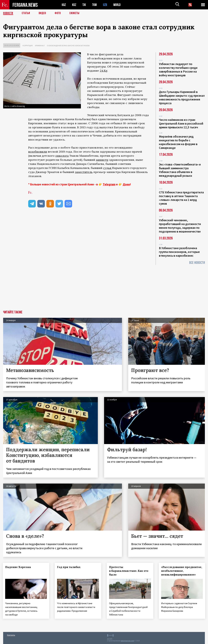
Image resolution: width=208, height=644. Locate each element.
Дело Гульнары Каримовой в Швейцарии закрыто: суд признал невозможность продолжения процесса (182, 97)
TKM (94, 5)
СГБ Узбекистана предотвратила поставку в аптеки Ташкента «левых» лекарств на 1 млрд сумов (181, 198)
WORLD (117, 5)
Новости (8, 13)
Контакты (11, 635)
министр (102, 160)
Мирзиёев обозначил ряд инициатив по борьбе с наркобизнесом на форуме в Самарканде (178, 142)
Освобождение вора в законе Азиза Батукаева (68, 46)
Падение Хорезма (18, 567)
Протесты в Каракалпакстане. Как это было (129, 571)
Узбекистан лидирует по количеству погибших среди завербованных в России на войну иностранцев (178, 70)
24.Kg (104, 71)
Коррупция (28, 46)
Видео (42, 13)
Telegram (109, 184)
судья (108, 168)
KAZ (64, 5)
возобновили (38, 152)
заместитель (84, 172)
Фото (58, 13)
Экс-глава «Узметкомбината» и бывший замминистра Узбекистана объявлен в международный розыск (180, 170)
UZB (105, 5)
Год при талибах (69, 567)
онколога (62, 156)
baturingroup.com (127, 641)
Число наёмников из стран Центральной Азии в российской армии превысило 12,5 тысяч (181, 123)
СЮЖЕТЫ (74, 13)
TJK (84, 5)
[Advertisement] (104, 287)
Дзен (126, 184)
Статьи (26, 13)
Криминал (40, 46)
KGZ (74, 5)
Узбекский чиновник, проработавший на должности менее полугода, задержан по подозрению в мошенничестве (180, 226)
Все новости (197, 263)
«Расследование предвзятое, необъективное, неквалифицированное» (182, 571)
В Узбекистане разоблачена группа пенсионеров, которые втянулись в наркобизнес (179, 252)
